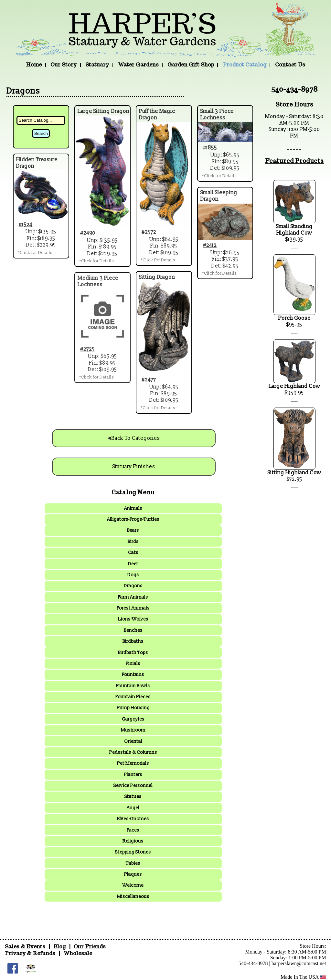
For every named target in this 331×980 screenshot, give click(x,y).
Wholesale (78, 953)
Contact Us (290, 65)
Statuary (97, 65)
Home (34, 65)
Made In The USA (303, 977)
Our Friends (90, 947)
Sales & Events (26, 947)
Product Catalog (245, 65)
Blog (60, 947)
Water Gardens (138, 65)
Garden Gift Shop (191, 65)
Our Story (64, 65)
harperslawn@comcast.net (299, 963)
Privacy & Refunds (30, 953)
